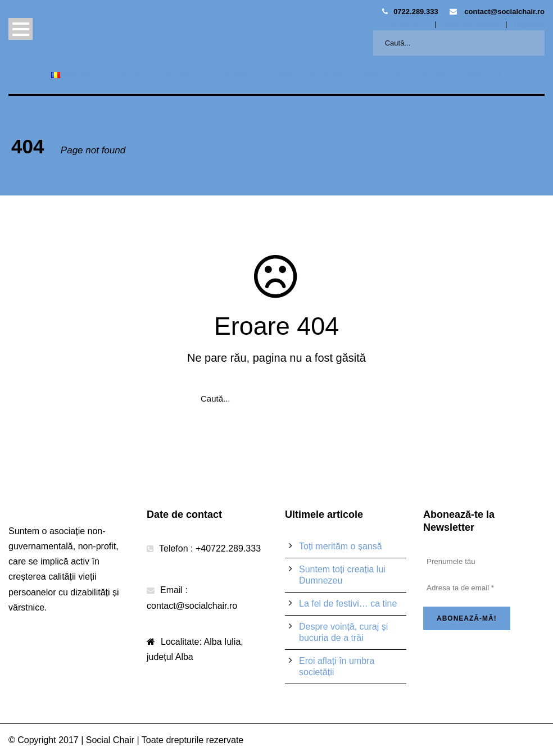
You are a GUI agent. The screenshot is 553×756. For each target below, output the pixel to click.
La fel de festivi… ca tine (348, 604)
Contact (484, 74)
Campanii (231, 74)
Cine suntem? (406, 24)
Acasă (130, 74)
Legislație (529, 24)
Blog (434, 74)
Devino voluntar (307, 74)
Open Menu (21, 29)
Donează (383, 74)
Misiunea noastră (471, 24)
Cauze (179, 74)
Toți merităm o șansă (341, 546)
